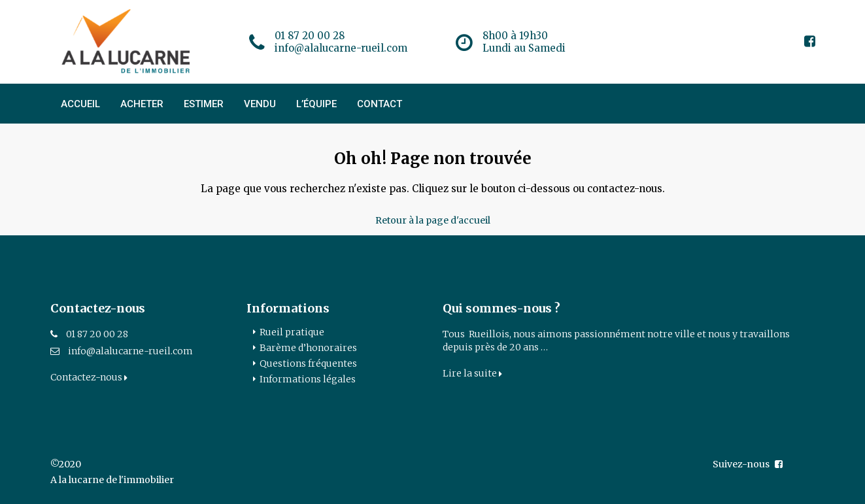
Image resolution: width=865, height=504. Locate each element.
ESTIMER (204, 104)
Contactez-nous (89, 377)
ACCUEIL (80, 104)
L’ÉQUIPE (316, 104)
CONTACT (380, 104)
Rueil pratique (292, 332)
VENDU (260, 104)
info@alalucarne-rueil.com (130, 351)
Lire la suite (472, 373)
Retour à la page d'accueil (433, 220)
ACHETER (142, 104)
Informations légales (308, 379)
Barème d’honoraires (308, 348)
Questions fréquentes (308, 363)
